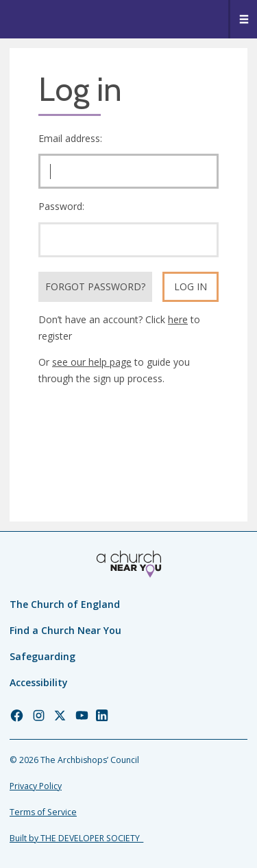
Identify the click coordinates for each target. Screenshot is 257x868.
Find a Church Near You (65, 630)
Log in (191, 286)
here (178, 319)
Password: (61, 206)
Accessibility (39, 682)
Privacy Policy (36, 786)
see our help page (92, 362)
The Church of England (65, 604)
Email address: (70, 138)
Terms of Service (43, 812)
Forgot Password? (95, 286)
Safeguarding (42, 656)
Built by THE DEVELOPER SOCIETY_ (76, 838)
